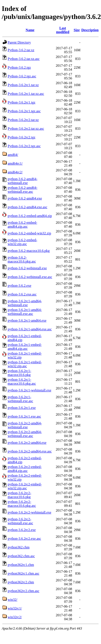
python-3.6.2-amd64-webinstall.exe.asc (23, 190)
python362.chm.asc (21, 556)
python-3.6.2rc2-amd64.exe (27, 443)
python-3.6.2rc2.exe (22, 530)
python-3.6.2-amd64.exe (25, 198)
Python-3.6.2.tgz (19, 67)
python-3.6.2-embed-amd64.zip (30, 216)
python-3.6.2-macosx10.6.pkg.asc (22, 259)
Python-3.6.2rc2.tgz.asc (24, 146)
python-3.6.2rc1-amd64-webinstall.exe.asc (25, 312)
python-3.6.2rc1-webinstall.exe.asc (20, 399)
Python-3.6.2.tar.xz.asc (24, 59)
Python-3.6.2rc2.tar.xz (23, 120)
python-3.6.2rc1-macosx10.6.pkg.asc (22, 382)
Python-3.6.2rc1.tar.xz (23, 85)
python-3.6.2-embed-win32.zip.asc (22, 242)
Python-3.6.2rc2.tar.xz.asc (26, 129)
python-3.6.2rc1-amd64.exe (27, 320)
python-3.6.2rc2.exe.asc (24, 539)
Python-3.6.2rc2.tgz (22, 137)
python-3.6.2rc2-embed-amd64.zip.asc (25, 469)
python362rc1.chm (21, 565)
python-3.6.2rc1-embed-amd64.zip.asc (25, 347)
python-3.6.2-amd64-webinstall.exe (23, 181)
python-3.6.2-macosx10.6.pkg (29, 251)
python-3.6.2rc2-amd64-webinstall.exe (25, 425)
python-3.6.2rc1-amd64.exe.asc (30, 329)
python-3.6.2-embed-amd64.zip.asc (22, 225)
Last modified (63, 30)
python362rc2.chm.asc (24, 591)
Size (77, 30)
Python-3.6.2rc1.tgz (22, 102)
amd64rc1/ (15, 163)
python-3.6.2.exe (19, 286)
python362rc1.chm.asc (24, 573)
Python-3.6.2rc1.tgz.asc (24, 111)
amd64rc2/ (15, 172)
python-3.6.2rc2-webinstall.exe (30, 512)
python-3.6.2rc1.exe (22, 408)
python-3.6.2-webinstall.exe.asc (30, 277)
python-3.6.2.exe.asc (22, 294)
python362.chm (19, 547)
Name (30, 30)
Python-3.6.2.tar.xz (21, 50)
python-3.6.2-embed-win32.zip (29, 233)
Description (90, 30)
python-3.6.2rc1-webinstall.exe (30, 390)
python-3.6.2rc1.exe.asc (24, 416)
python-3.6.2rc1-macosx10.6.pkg (19, 373)
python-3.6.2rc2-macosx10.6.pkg (19, 495)
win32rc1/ (15, 608)
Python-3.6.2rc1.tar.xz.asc (26, 94)
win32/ (12, 600)
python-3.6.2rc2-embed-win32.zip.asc (25, 486)
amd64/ (13, 155)
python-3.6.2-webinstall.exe (27, 268)
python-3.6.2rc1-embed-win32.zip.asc (25, 364)
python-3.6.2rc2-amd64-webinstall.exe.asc (25, 434)
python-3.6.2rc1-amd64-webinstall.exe (25, 303)
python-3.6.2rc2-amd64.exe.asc (30, 451)
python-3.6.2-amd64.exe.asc (27, 207)
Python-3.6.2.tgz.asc (22, 76)
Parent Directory (19, 42)
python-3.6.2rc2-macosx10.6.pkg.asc (22, 504)
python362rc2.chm (21, 582)
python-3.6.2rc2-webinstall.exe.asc (20, 521)
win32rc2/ (15, 617)
